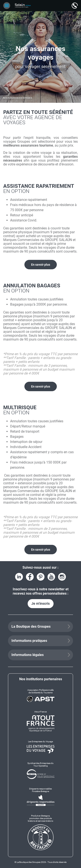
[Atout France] (41, 721)
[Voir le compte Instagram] (62, 577)
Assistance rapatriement (40, 188)
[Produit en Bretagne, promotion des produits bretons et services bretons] (41, 832)
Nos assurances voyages (18, 98)
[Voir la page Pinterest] (41, 577)
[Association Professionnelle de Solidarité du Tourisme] (41, 695)
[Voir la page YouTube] (51, 577)
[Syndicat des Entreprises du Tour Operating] (41, 770)
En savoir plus (41, 265)
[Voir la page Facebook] (30, 577)
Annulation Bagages (40, 288)
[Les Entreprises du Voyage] (41, 747)
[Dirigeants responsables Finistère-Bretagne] (41, 797)
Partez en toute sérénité (40, 117)
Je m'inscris (40, 604)
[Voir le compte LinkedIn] (19, 577)
